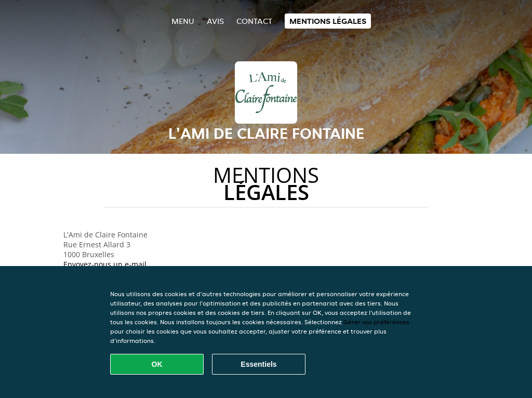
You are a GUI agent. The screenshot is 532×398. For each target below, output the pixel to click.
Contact (254, 21)
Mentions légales (328, 21)
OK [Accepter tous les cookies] (157, 364)
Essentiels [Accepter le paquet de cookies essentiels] (258, 364)
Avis (215, 21)
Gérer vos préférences (376, 322)
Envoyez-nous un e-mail (105, 264)
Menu (183, 21)
